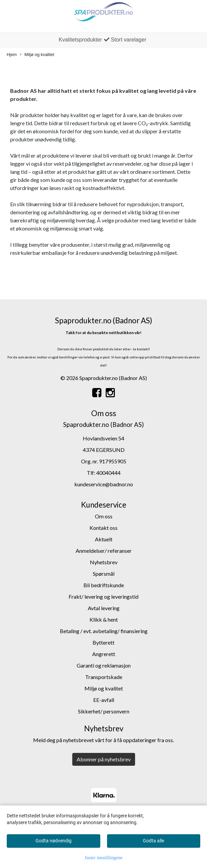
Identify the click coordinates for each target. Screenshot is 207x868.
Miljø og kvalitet (37, 55)
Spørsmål (104, 574)
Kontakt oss (103, 528)
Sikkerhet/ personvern (104, 711)
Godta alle (153, 841)
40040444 (108, 473)
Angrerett (104, 654)
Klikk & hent (104, 619)
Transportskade (104, 677)
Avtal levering (104, 608)
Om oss (104, 516)
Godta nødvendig (54, 841)
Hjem (12, 55)
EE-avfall (104, 700)
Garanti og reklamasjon (104, 665)
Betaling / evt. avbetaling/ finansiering (104, 631)
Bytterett (103, 642)
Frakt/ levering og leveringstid (103, 596)
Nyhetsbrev (104, 562)
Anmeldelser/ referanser (104, 551)
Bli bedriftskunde (104, 585)
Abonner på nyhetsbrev (104, 759)
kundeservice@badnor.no (104, 484)
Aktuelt (104, 539)
